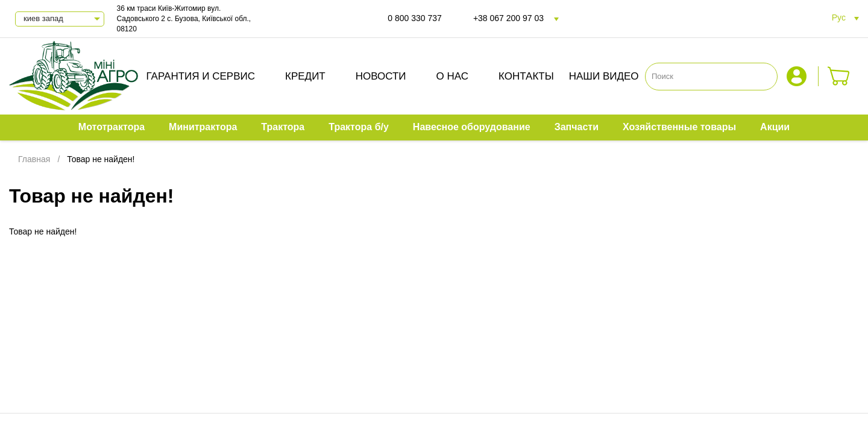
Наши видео (604, 76)
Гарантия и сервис (200, 76)
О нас (452, 76)
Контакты (526, 76)
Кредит (305, 76)
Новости (381, 76)
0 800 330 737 (415, 18)
